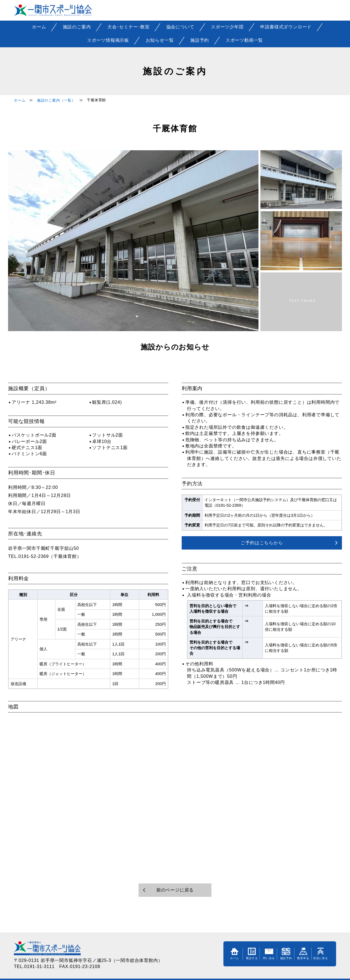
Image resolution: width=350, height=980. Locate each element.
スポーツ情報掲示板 (108, 40)
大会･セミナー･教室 (129, 27)
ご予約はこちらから (262, 543)
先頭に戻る (321, 954)
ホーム (39, 27)
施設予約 (200, 40)
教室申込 (303, 954)
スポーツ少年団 (227, 27)
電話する (252, 954)
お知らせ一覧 (160, 40)
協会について (180, 27)
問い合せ (269, 954)
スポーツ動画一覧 (244, 40)
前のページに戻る (175, 890)
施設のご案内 (77, 27)
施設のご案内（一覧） (56, 100)
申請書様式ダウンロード (286, 27)
